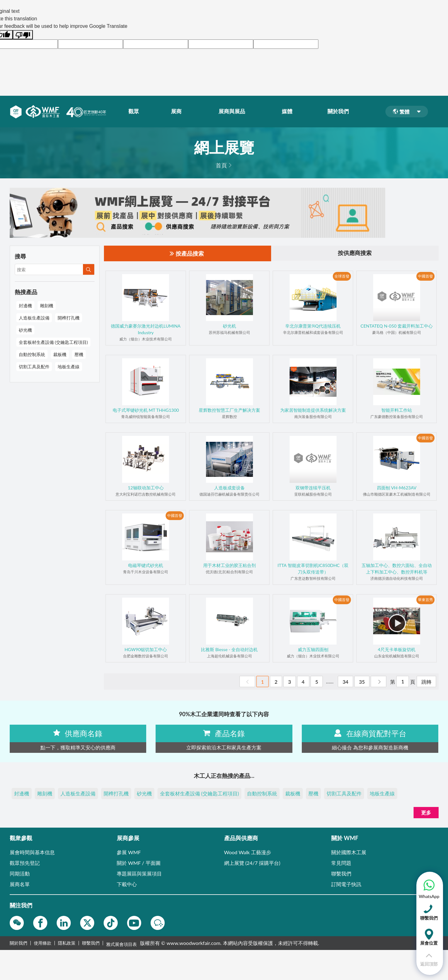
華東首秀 (425, 600)
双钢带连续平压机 (313, 488)
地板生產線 (69, 367)
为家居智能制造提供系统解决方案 (313, 410)
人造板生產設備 (34, 318)
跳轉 (426, 682)
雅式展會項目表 (121, 943)
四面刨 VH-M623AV (397, 488)
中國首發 (425, 276)
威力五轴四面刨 (313, 649)
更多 (426, 812)
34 (345, 682)
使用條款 (43, 943)
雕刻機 (47, 306)
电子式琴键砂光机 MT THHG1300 (146, 410)
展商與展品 (234, 112)
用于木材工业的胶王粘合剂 (229, 565)
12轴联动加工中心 (146, 488)
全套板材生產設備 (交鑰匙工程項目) (53, 342)
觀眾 (136, 112)
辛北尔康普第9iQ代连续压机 (313, 326)
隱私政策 (67, 943)
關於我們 (340, 112)
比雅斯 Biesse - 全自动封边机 (229, 649)
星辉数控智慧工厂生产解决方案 (229, 410)
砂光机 (229, 326)
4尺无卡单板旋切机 (397, 649)
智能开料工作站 (397, 410)
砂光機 (25, 330)
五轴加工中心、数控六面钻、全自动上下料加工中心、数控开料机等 (397, 569)
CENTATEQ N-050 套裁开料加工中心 (397, 326)
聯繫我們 (91, 943)
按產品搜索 (187, 254)
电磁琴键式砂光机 (146, 565)
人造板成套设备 (229, 488)
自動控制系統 (32, 354)
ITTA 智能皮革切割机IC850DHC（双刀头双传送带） (313, 569)
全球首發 (342, 276)
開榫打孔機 (69, 318)
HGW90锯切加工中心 (146, 649)
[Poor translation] (23, 35)
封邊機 (25, 306)
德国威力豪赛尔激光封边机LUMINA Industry (146, 329)
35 (362, 682)
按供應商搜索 (355, 253)
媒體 (289, 112)
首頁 (221, 165)
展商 (178, 112)
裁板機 (60, 354)
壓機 (79, 354)
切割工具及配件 (34, 367)
